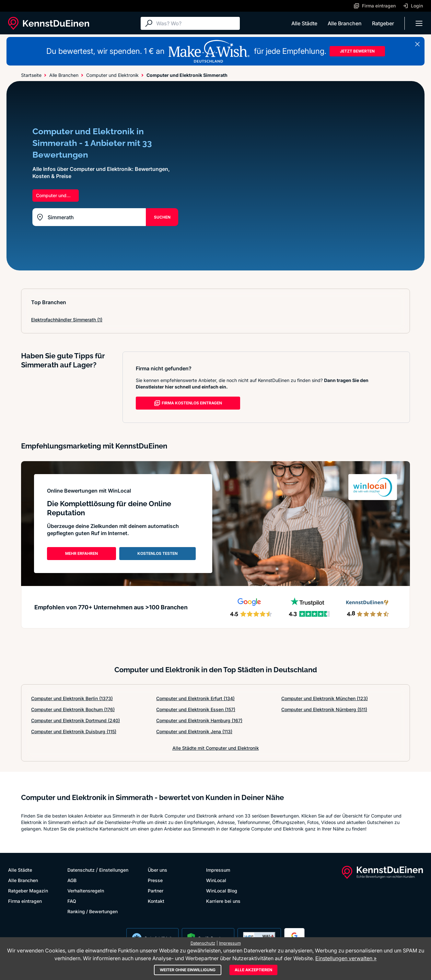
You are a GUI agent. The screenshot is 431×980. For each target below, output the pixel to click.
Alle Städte (304, 23)
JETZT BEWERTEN (357, 51)
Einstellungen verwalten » (346, 958)
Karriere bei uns (223, 901)
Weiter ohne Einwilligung (188, 970)
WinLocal (216, 880)
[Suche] (196, 23)
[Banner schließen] (417, 44)
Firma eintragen (25, 901)
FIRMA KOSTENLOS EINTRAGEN (188, 403)
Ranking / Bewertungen (93, 911)
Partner (156, 891)
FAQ (72, 901)
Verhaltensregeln (86, 891)
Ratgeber (383, 23)
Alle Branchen (345, 23)
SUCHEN (162, 217)
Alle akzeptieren (253, 970)
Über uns (157, 870)
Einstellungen (114, 870)
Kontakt (156, 901)
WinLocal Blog (222, 891)
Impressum (218, 870)
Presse (155, 880)
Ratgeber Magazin (28, 891)
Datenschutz (81, 870)
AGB (72, 880)
